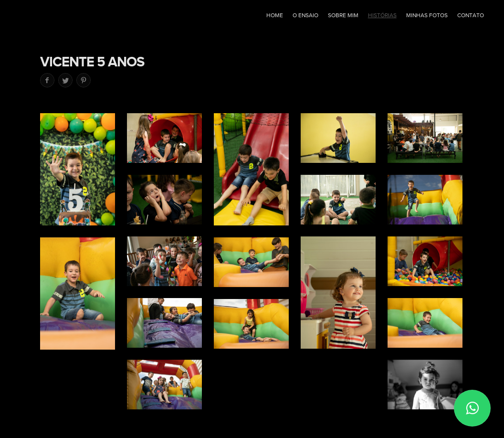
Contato (471, 15)
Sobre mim (343, 15)
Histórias (382, 15)
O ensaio (305, 15)
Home (275, 15)
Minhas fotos (427, 15)
